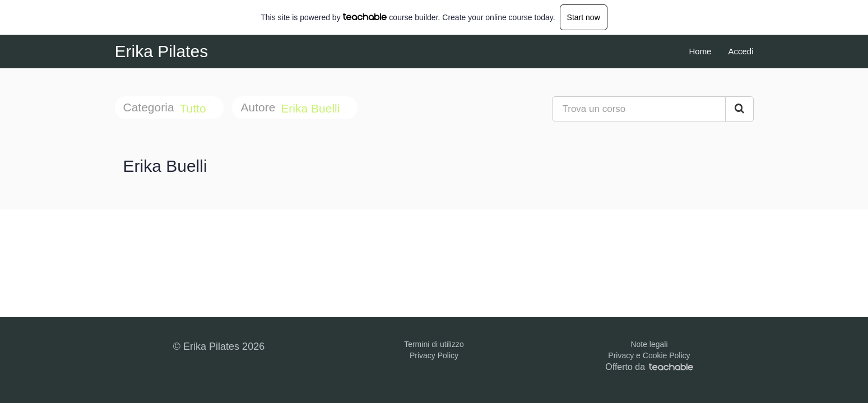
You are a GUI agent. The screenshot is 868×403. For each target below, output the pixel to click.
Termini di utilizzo (434, 344)
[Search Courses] (739, 109)
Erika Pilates (162, 51)
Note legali (649, 344)
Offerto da (649, 367)
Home (700, 51)
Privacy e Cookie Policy (649, 355)
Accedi (741, 51)
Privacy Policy (434, 355)
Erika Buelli (312, 108)
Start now (584, 17)
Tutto (195, 108)
